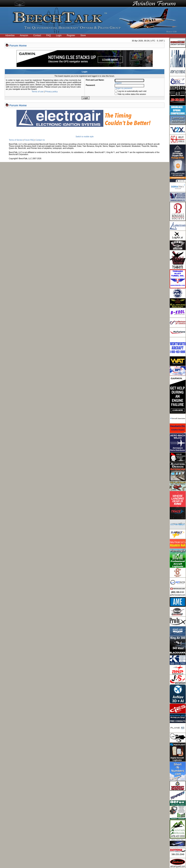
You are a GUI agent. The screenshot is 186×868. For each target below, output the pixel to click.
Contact (37, 35)
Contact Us (40, 140)
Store (83, 35)
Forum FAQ (29, 140)
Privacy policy (51, 92)
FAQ (48, 35)
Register (71, 35)
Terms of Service (16, 140)
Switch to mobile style (85, 137)
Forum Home (18, 45)
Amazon (24, 35)
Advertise (10, 35)
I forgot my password (124, 88)
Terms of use (38, 92)
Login (59, 35)
